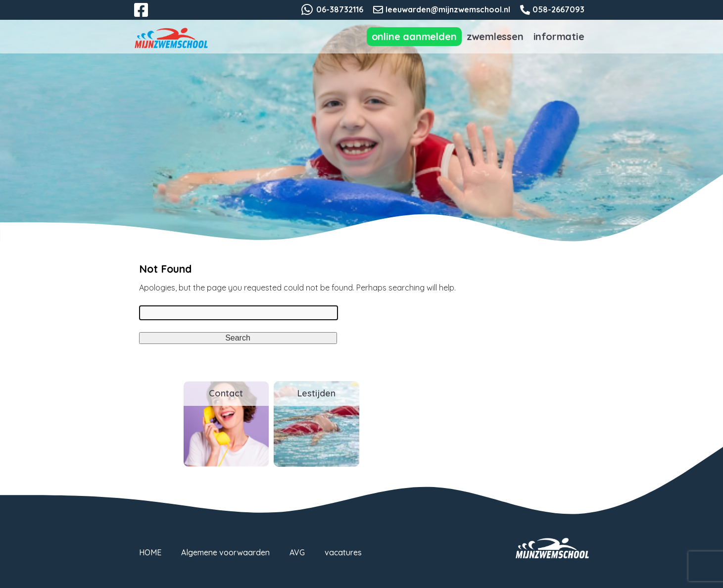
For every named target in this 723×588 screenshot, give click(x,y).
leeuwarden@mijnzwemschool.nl (448, 9)
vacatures (343, 552)
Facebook (148, 16)
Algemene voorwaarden (225, 552)
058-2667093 (558, 9)
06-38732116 (340, 9)
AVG (297, 552)
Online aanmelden (414, 36)
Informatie (559, 36)
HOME (150, 552)
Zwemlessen (495, 36)
